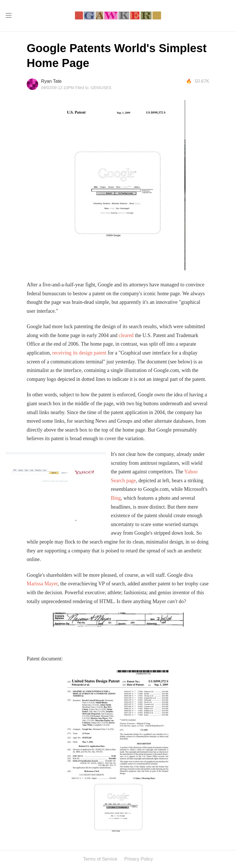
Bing (116, 498)
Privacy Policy (139, 859)
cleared (126, 335)
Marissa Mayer (42, 584)
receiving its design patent (79, 353)
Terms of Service (100, 859)
